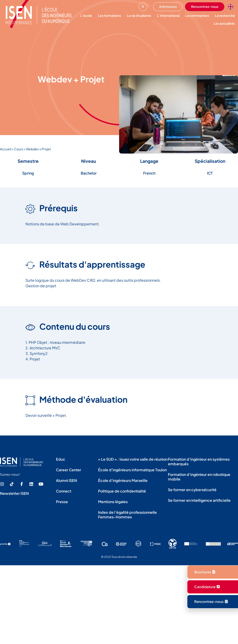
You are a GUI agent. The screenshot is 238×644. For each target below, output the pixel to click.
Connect (64, 491)
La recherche (225, 15)
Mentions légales (113, 502)
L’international (168, 15)
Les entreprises (197, 15)
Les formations (109, 15)
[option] (232, 7)
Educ (61, 459)
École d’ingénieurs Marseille (123, 480)
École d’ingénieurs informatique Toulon (132, 470)
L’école (86, 15)
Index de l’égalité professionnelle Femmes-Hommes (127, 515)
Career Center (69, 470)
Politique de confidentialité (122, 491)
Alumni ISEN (66, 480)
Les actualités (224, 23)
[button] (143, 7)
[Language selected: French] (232, 7)
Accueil (6, 149)
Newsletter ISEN (14, 493)
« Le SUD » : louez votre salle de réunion (133, 459)
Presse (62, 502)
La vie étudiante (139, 15)
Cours (19, 149)
